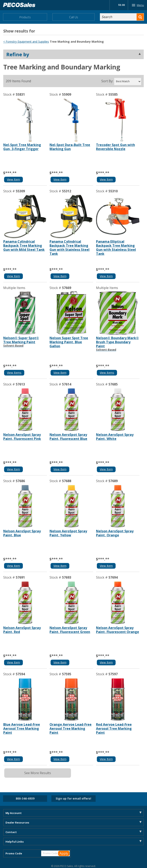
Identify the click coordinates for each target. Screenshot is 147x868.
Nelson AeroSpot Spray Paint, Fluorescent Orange (118, 630)
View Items (14, 373)
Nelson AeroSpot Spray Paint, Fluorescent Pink (22, 437)
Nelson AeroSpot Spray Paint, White (115, 437)
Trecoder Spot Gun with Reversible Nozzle (115, 147)
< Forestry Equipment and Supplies (26, 42)
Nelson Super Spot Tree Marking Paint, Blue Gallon (69, 342)
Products (25, 17)
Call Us (74, 17)
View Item (13, 179)
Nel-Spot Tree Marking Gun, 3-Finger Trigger (22, 147)
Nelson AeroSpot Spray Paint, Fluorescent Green (70, 630)
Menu (137, 5)
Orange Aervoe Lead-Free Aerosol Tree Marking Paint (71, 728)
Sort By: (107, 81)
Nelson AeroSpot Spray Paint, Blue (22, 533)
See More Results (38, 773)
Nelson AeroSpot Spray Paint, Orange (115, 533)
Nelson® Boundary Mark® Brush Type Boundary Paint (118, 344)
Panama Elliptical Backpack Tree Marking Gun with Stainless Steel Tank (116, 248)
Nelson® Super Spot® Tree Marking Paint (25, 342)
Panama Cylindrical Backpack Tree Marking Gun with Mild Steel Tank (24, 246)
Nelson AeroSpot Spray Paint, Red (22, 630)
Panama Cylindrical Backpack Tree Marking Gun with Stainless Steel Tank (70, 248)
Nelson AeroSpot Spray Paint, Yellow (68, 533)
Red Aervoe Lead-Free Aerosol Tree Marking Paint (114, 728)
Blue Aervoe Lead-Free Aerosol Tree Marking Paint (22, 728)
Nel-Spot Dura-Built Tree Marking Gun (70, 147)
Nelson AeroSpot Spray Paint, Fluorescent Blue (68, 437)
